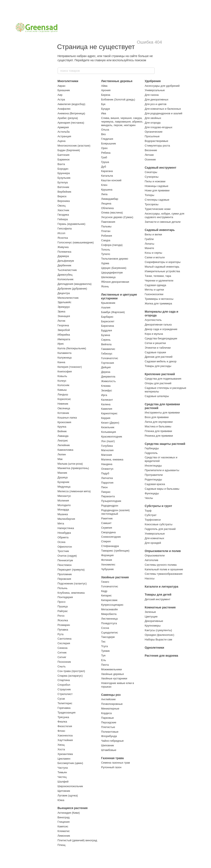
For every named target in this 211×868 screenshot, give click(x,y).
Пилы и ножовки (155, 181)
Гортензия (108, 363)
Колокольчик (66, 279)
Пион (104, 487)
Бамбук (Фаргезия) (113, 312)
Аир (60, 95)
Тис (103, 642)
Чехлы (149, 498)
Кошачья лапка (67, 418)
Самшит (106, 523)
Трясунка (63, 717)
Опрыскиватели (155, 555)
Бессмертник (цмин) (70, 763)
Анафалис (64, 109)
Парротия (107, 483)
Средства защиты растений (165, 444)
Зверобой (64, 330)
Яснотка (63, 238)
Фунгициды (152, 493)
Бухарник (64, 482)
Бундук (105, 109)
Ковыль (62, 376)
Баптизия (64, 155)
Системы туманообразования (164, 574)
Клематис (64, 831)
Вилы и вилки (153, 234)
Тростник (63, 551)
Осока (62, 542)
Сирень (106, 340)
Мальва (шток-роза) (70, 464)
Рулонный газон (111, 767)
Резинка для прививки (159, 436)
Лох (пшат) (108, 441)
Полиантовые (110, 732)
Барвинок (64, 159)
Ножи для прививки (157, 190)
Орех (104, 148)
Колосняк (64, 385)
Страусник (64, 689)
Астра (61, 99)
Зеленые (150, 612)
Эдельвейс (64, 302)
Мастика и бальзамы (158, 426)
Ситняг (62, 657)
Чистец (62, 777)
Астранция (64, 136)
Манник (62, 473)
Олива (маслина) (112, 213)
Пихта (105, 665)
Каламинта (65, 353)
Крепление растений (160, 374)
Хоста (61, 749)
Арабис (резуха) (68, 118)
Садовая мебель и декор (161, 361)
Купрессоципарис (112, 605)
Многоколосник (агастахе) (74, 146)
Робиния (107, 236)
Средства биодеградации (161, 338)
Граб (104, 157)
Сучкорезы (152, 177)
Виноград (64, 817)
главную (100, 60)
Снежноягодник (111, 537)
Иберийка (64, 335)
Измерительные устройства (162, 271)
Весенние (151, 150)
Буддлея (106, 330)
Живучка (63, 247)
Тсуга (104, 646)
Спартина (64, 680)
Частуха (63, 768)
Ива (103, 113)
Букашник (64, 90)
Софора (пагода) (112, 245)
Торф (148, 511)
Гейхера (63, 219)
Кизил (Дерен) (110, 423)
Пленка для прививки (158, 431)
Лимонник (64, 836)
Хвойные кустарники (114, 678)
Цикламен (64, 759)
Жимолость (108, 381)
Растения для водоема (161, 656)
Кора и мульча (154, 334)
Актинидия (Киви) (69, 813)
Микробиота (109, 614)
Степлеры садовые (157, 200)
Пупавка (63, 630)
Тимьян (62, 772)
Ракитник (107, 518)
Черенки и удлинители (159, 281)
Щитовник (64, 791)
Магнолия (107, 450)
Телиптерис (65, 703)
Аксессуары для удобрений (162, 86)
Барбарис (107, 317)
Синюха (63, 648)
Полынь (63, 588)
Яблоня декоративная (115, 282)
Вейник (62, 431)
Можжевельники (111, 669)
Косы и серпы (153, 253)
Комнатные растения (160, 607)
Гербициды (152, 448)
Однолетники (154, 648)
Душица (63, 477)
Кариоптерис (109, 413)
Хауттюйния (65, 740)
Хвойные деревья (112, 674)
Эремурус (64, 307)
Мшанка (63, 514)
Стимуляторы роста (157, 146)
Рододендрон (110, 506)
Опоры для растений (158, 383)
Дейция (106, 367)
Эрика (62, 311)
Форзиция (107, 555)
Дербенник (64, 265)
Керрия (106, 418)
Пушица (63, 606)
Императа (64, 339)
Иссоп (62, 233)
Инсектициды (153, 466)
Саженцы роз (111, 695)
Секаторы (151, 172)
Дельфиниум (66, 261)
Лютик (62, 321)
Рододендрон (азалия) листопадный (115, 512)
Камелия (107, 409)
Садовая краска (155, 484)
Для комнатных (154, 538)
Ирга (104, 395)
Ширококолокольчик (70, 786)
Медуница (64, 487)
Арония (106, 90)
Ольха (105, 130)
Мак (60, 459)
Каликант (107, 400)
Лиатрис (63, 441)
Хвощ (61, 745)
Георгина (63, 325)
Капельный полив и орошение (164, 569)
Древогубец (65, 275)
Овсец (62, 206)
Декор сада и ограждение (161, 329)
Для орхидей (153, 543)
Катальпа (107, 176)
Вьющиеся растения (73, 808)
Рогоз (61, 616)
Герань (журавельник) (72, 224)
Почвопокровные (112, 704)
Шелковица (108, 277)
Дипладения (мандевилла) (75, 284)
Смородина (108, 532)
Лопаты (149, 244)
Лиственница (109, 619)
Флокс (62, 731)
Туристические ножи (158, 209)
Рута (61, 634)
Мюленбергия (66, 519)
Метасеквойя (109, 609)
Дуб (103, 167)
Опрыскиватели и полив (163, 551)
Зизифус (107, 390)
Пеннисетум (65, 560)
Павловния (108, 222)
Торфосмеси (153, 520)
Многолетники (68, 81)
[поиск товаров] (151, 71)
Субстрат (151, 515)
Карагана (107, 171)
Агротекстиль (153, 320)
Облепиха (107, 208)
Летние (149, 155)
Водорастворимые (156, 141)
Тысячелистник (67, 270)
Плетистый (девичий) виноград (77, 840)
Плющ (62, 845)
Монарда (63, 510)
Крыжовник (108, 303)
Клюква (106, 386)
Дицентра (64, 293)
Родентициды (153, 479)
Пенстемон (65, 565)
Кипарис (106, 595)
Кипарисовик (109, 600)
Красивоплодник (112, 437)
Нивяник (63, 404)
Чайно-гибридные (112, 741)
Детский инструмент (158, 599)
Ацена (62, 141)
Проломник (65, 574)
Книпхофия (65, 371)
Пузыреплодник (111, 501)
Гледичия (107, 139)
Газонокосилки (154, 294)
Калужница (65, 358)
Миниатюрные (110, 709)
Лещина (106, 203)
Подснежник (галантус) (72, 583)
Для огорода (153, 123)
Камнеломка (66, 450)
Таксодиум (108, 637)
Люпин (62, 454)
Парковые (107, 718)
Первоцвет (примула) (71, 570)
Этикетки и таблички (158, 348)
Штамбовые (109, 750)
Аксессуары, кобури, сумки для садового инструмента (164, 215)
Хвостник (63, 210)
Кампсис (63, 826)
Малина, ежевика (112, 459)
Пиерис (106, 492)
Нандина (107, 464)
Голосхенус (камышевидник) (76, 242)
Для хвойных (153, 118)
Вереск (62, 196)
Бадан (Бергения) (69, 150)
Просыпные (152, 136)
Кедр (104, 591)
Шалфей (63, 782)
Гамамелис (108, 349)
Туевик (105, 651)
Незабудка (64, 533)
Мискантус (64, 496)
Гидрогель (151, 453)
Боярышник (108, 143)
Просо (62, 602)
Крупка (62, 427)
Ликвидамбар (110, 199)
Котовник (63, 413)
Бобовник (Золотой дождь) (118, 99)
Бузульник (64, 178)
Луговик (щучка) (68, 795)
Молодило (64, 505)
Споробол (64, 685)
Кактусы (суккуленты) (158, 630)
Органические (154, 132)
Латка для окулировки (159, 422)
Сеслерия (64, 643)
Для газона (152, 95)
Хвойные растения (115, 577)
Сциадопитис (110, 633)
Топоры (149, 195)
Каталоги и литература (162, 587)
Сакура (106, 240)
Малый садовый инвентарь (162, 267)
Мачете (149, 248)
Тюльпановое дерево (115, 259)
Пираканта (108, 496)
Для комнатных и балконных (163, 109)
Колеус (62, 381)
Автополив (151, 560)
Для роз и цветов (156, 104)
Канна (61, 362)
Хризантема (65, 754)
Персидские (109, 722)
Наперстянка (66, 528)
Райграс (63, 611)
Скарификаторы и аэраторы (163, 262)
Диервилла (108, 377)
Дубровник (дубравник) (72, 289)
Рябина (106, 153)
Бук (103, 104)
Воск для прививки (157, 417)
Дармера (63, 256)
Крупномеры (153, 626)
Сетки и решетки (155, 343)
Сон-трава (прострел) (71, 671)
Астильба (64, 132)
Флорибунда (109, 736)
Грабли (149, 239)
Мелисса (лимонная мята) (74, 491)
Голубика (107, 446)
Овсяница (64, 408)
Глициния (64, 822)
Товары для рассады (158, 366)
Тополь (106, 250)
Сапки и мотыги (155, 257)
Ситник (62, 653)
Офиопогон (65, 547)
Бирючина (108, 326)
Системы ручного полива (161, 565)
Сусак (61, 699)
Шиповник (107, 745)
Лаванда (63, 436)
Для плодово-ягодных (159, 127)
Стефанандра (110, 546)
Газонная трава (112, 758)
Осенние (150, 159)
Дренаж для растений (159, 357)
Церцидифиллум (112, 273)
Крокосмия (64, 422)
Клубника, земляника (71, 593)
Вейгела (106, 344)
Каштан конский (111, 180)
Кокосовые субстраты (159, 524)
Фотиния (107, 560)
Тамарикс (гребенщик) (115, 551)
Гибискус (107, 354)
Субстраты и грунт (158, 506)
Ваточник (63, 187)
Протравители (154, 475)
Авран (62, 86)
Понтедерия (65, 597)
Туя (103, 655)
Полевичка (64, 252)
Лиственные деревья (117, 81)
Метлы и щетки (154, 290)
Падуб (105, 473)
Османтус (107, 469)
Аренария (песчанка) (71, 123)
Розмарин (64, 625)
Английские (108, 699)
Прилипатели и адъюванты (162, 470)
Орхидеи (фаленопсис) (160, 635)
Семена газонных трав (116, 763)
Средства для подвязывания (163, 379)
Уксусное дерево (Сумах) (117, 217)
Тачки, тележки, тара (158, 276)
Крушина (107, 190)
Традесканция (67, 713)
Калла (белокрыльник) (72, 348)
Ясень (105, 286)
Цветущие (151, 617)
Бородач (63, 169)
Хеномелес (108, 565)
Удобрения (153, 81)
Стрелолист (65, 694)
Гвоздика (63, 215)
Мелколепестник (68, 298)
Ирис (61, 344)
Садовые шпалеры (157, 396)
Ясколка (63, 620)
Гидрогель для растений (160, 529)
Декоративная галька (158, 325)
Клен (104, 185)
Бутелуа (63, 182)
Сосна (105, 628)
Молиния (63, 501)
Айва (104, 86)
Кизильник (108, 427)
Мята (61, 523)
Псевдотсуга (109, 623)
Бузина (105, 335)
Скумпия (107, 528)
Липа (104, 194)
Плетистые (108, 727)
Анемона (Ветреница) (71, 113)
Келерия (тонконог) (70, 367)
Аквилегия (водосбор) (72, 104)
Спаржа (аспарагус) (70, 676)
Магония (106, 455)
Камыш (62, 390)
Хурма (105, 263)
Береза (106, 95)
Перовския (64, 579)
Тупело (106, 254)
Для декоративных (157, 99)
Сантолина (65, 639)
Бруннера (64, 173)
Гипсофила (65, 229)
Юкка (61, 800)
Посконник (64, 662)
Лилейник (64, 445)
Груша (105, 162)
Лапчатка (107, 478)
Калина (106, 404)
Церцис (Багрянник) (114, 268)
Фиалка (62, 722)
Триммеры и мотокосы (159, 299)
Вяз (103, 134)
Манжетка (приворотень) (73, 468)
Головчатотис (110, 358)
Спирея (106, 541)
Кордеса (106, 713)
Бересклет (108, 321)
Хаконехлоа (65, 735)
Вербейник (64, 192)
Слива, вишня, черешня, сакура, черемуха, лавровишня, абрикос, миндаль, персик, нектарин (122, 122)
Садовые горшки (155, 352)
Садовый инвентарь (160, 230)
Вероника (64, 201)
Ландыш (63, 394)
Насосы (150, 578)
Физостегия (65, 726)
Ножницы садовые (157, 186)
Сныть (62, 666)
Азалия (106, 307)
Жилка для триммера (158, 303)
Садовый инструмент (161, 168)
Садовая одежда (155, 285)
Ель (103, 660)
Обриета (63, 537)
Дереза (106, 372)
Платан (106, 231)
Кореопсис (64, 399)
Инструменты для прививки (162, 413)
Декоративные (154, 621)
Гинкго (105, 582)
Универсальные (155, 90)
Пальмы (106, 226)
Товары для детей (158, 595)
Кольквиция (108, 432)
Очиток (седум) (67, 556)
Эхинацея (64, 316)
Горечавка (64, 708)
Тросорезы (152, 204)
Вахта (61, 164)
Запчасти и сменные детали (163, 222)
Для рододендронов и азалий (164, 113)
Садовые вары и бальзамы (162, 489)
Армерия (63, 127)
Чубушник (107, 569)
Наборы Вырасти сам (158, 639)
